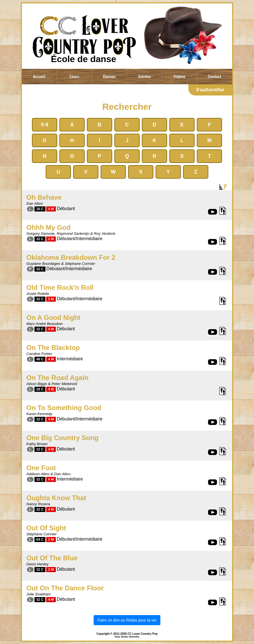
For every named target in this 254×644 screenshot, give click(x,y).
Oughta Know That (56, 498)
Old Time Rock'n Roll (60, 287)
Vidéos (179, 77)
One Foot (41, 468)
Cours (74, 77)
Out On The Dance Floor (65, 588)
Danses (109, 77)
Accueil (39, 77)
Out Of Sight (46, 528)
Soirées (144, 77)
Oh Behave (44, 197)
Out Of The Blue (52, 558)
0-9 (45, 125)
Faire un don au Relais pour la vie (127, 620)
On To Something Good (64, 408)
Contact (215, 77)
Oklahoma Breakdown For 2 (71, 257)
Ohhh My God (48, 227)
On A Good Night (53, 318)
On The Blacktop (53, 348)
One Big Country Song (62, 438)
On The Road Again (57, 378)
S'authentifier (210, 90)
